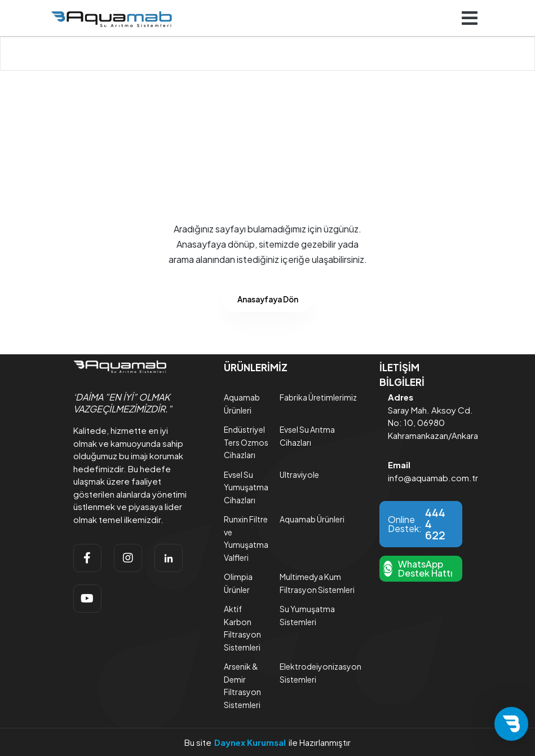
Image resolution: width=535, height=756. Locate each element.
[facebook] (87, 558)
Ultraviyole (299, 474)
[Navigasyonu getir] (470, 18)
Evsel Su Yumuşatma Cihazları (246, 487)
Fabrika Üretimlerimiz (318, 397)
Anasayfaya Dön (268, 299)
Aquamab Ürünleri (312, 519)
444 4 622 (435, 524)
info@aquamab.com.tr (433, 478)
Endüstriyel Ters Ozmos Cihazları (246, 442)
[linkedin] (169, 558)
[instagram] (128, 558)
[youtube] (87, 599)
